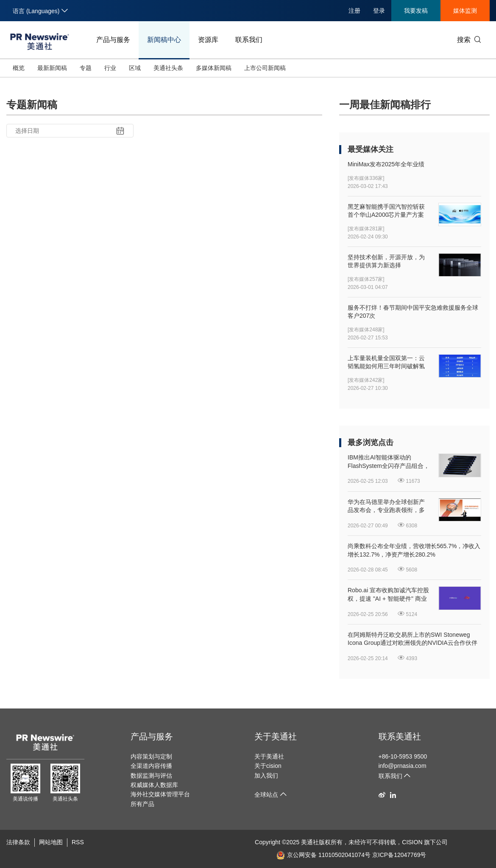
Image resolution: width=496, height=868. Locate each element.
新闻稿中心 (164, 40)
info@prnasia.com (403, 766)
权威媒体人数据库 (154, 785)
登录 (379, 11)
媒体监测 (465, 11)
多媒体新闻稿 (214, 68)
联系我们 (249, 40)
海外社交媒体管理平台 (160, 794)
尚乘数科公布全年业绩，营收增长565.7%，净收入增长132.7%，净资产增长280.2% (414, 550)
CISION (412, 842)
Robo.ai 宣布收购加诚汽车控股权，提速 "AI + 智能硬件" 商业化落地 (388, 595)
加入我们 (266, 776)
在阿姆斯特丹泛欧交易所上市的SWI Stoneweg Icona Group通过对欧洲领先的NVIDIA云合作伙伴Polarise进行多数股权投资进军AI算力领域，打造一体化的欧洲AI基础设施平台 (412, 639)
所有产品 (142, 804)
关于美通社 (276, 736)
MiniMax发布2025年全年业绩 (386, 164)
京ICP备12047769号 (399, 855)
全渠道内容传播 (151, 766)
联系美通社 (400, 736)
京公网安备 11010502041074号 (323, 855)
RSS (78, 842)
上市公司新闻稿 (265, 68)
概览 (19, 68)
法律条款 (18, 842)
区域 (135, 68)
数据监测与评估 (151, 776)
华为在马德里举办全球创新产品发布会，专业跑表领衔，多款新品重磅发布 (386, 507)
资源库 (208, 40)
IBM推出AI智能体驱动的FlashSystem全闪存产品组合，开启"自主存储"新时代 (389, 462)
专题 (86, 68)
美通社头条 (168, 68)
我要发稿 (416, 11)
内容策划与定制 (151, 756)
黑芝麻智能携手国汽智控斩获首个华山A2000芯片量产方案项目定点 (386, 211)
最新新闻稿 (52, 68)
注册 (354, 11)
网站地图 (51, 842)
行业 (110, 68)
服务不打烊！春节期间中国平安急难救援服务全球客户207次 (413, 312)
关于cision (268, 766)
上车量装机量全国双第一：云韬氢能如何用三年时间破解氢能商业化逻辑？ (386, 363)
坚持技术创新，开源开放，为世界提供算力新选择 (386, 261)
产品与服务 (113, 40)
